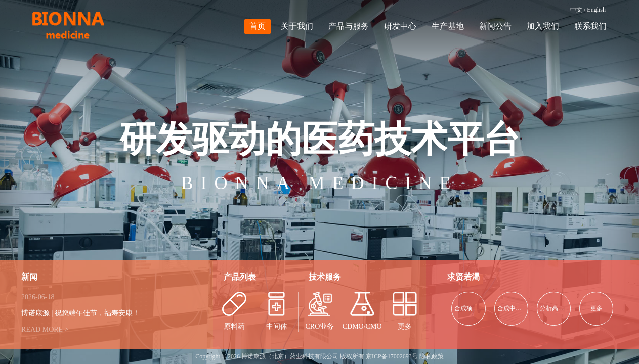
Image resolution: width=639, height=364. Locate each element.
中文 (576, 10)
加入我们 (543, 26)
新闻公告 (495, 26)
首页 (258, 26)
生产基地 (448, 26)
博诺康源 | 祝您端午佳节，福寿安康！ (80, 313)
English (596, 10)
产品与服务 (349, 26)
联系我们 (590, 26)
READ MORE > (45, 329)
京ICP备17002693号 (392, 356)
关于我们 (297, 26)
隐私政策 (432, 356)
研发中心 (400, 26)
